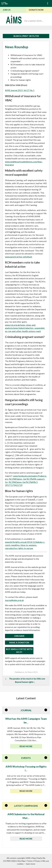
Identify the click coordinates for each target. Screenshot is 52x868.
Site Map (21, 861)
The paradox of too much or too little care (27, 679)
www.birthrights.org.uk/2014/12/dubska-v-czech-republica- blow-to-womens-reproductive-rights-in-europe (25, 545)
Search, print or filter (26, 36)
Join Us (7, 10)
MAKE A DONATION (19, 643)
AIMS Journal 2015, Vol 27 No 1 (20, 90)
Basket (49, 3)
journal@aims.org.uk (14, 600)
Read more (26, 746)
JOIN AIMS (19, 636)
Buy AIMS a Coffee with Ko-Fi (19, 651)
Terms (30, 861)
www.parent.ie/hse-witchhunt (19, 257)
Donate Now (36, 10)
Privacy (37, 861)
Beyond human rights (24, 682)
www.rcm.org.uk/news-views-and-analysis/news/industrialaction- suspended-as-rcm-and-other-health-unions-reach (25, 328)
